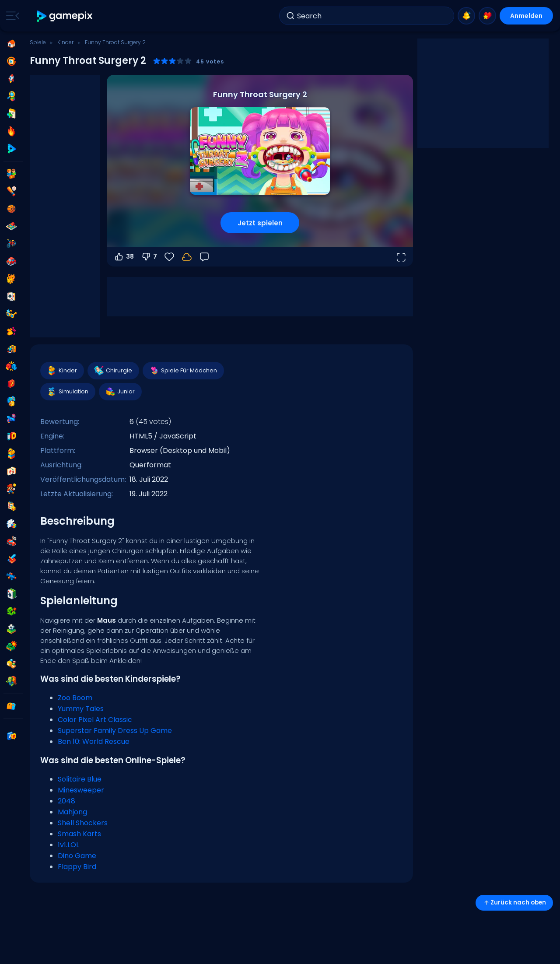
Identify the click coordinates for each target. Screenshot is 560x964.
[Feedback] (204, 257)
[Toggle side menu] (11, 16)
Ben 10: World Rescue (94, 741)
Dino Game (77, 856)
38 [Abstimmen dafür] (124, 257)
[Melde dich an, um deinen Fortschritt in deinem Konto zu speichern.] (187, 257)
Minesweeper (81, 790)
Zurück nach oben (514, 903)
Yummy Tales (81, 709)
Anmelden (526, 16)
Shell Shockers (83, 823)
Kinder (65, 42)
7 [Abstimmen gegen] (149, 257)
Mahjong (72, 812)
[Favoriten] (169, 257)
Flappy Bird (77, 867)
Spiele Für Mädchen (183, 371)
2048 (66, 801)
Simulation (67, 392)
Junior (120, 392)
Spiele (38, 42)
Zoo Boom (75, 698)
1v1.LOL (68, 845)
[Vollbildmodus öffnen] (401, 257)
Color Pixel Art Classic (95, 720)
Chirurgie (113, 371)
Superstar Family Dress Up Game (115, 731)
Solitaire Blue (80, 779)
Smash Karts (79, 834)
